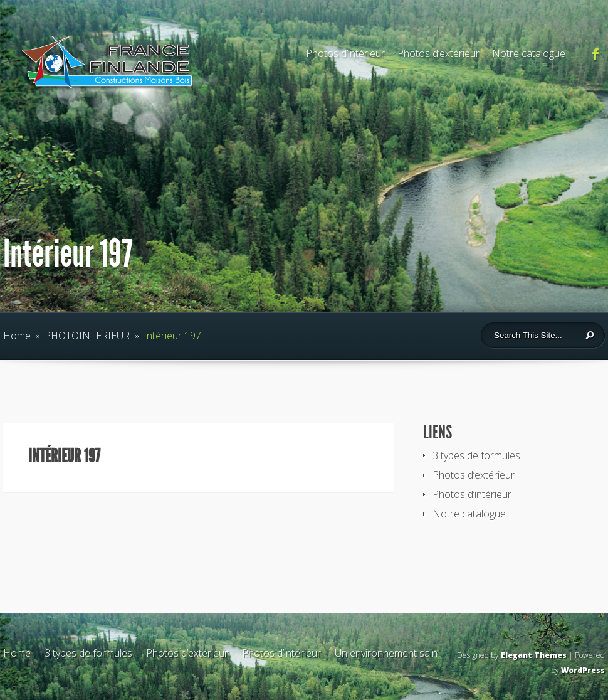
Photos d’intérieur (345, 53)
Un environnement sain (386, 653)
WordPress (583, 670)
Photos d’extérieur (438, 53)
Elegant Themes (534, 655)
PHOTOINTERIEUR (87, 336)
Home (17, 336)
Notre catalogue (529, 53)
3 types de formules (476, 455)
